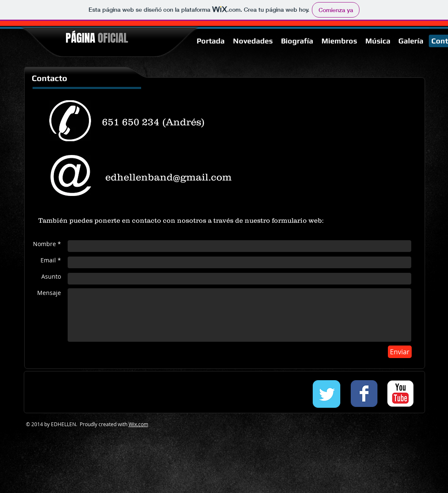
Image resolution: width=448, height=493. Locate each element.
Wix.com (138, 424)
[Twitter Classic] (327, 394)
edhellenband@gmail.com (168, 177)
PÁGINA (97, 38)
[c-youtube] (400, 394)
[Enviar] (400, 352)
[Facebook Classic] (364, 394)
